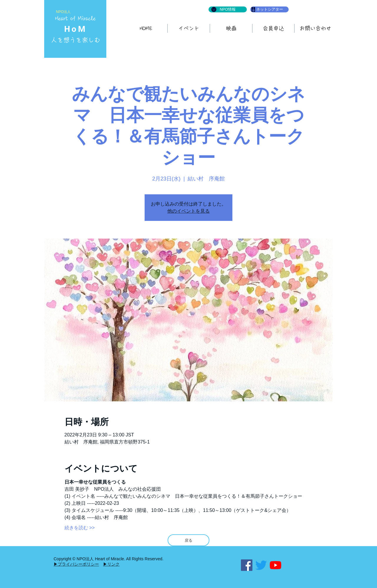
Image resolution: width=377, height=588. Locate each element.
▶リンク (111, 564)
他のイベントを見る (188, 211)
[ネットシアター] (269, 9)
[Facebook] (247, 565)
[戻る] (188, 540)
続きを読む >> (80, 528)
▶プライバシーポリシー (76, 564)
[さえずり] (261, 565)
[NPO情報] (228, 9)
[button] (231, 28)
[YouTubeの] (276, 565)
